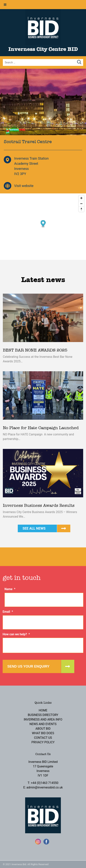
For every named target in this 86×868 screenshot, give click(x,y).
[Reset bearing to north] (81, 209)
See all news (34, 528)
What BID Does (43, 733)
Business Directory (43, 715)
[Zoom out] (81, 204)
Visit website (24, 186)
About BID (43, 729)
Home (43, 710)
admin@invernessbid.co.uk (45, 787)
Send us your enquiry (28, 666)
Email (8, 612)
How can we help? (16, 634)
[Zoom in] (81, 198)
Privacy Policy (43, 742)
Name (10, 589)
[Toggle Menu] (5, 5)
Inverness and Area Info (43, 719)
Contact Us (43, 738)
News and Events (43, 724)
